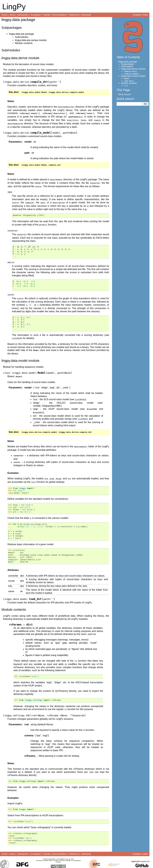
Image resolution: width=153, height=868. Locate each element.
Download (86, 15)
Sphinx (53, 853)
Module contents (24, 43)
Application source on (140, 856)
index (145, 15)
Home (4, 15)
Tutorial (46, 15)
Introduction (23, 15)
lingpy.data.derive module (133, 69)
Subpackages (128, 64)
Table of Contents (128, 57)
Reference (74, 15)
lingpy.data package (128, 62)
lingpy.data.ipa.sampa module (31, 40)
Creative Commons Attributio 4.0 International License (67, 855)
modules (137, 15)
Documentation (59, 15)
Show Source (124, 94)
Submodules (22, 37)
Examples (36, 15)
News (12, 15)
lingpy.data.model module (133, 76)
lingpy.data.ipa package (21, 34)
